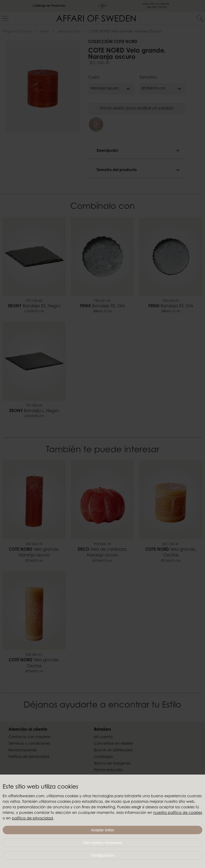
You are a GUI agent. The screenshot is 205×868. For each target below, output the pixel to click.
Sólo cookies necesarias (102, 843)
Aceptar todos (102, 830)
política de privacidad (32, 819)
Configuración (102, 855)
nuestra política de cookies (178, 813)
